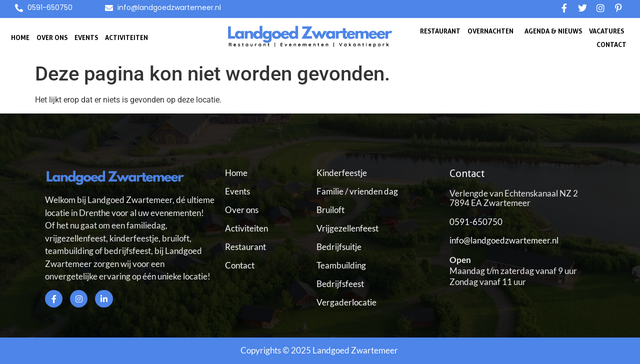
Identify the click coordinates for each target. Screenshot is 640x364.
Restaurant (440, 31)
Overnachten (490, 31)
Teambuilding (341, 265)
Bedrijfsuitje (339, 247)
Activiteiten (126, 37)
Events (86, 37)
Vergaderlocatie (346, 302)
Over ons (52, 37)
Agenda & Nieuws (553, 31)
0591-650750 (476, 222)
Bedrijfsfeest (340, 284)
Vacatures (606, 31)
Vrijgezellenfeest (347, 228)
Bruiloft (330, 210)
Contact (611, 44)
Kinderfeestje (342, 173)
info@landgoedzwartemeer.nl (504, 240)
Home (20, 37)
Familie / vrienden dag (357, 191)
